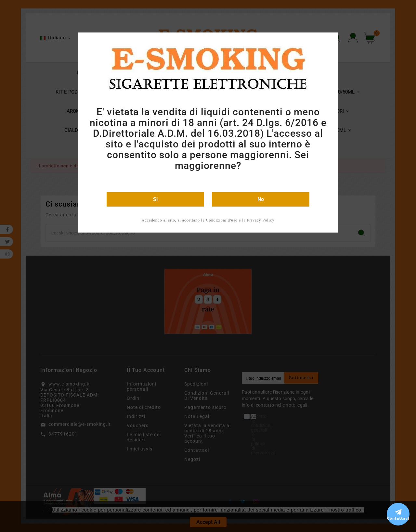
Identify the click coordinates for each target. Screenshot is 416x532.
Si (155, 199)
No (261, 199)
